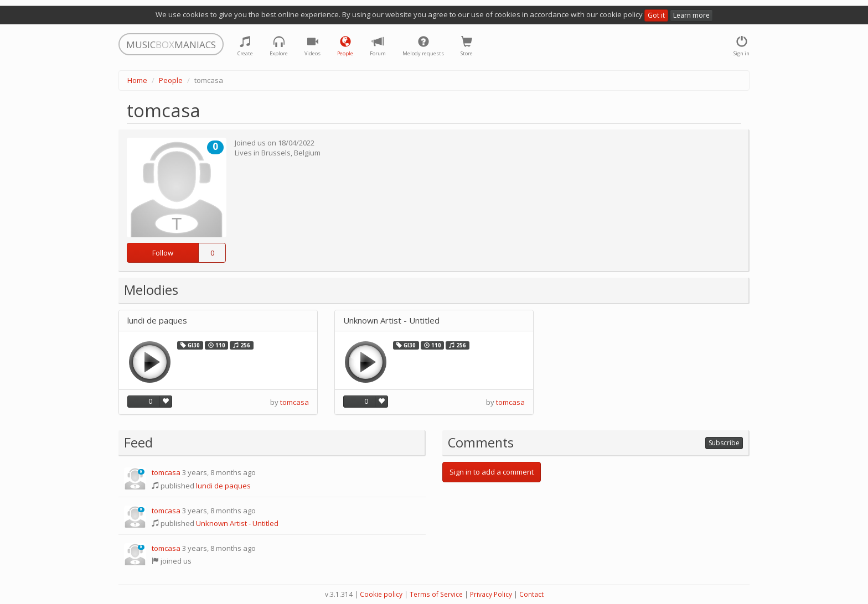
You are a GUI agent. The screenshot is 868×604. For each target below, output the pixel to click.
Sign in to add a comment (492, 472)
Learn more (691, 15)
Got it (656, 15)
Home (137, 80)
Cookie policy (381, 594)
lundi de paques (157, 321)
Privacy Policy (491, 594)
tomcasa (294, 402)
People (171, 80)
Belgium (307, 153)
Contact (531, 594)
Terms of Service (436, 594)
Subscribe (724, 443)
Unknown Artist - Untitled (391, 321)
